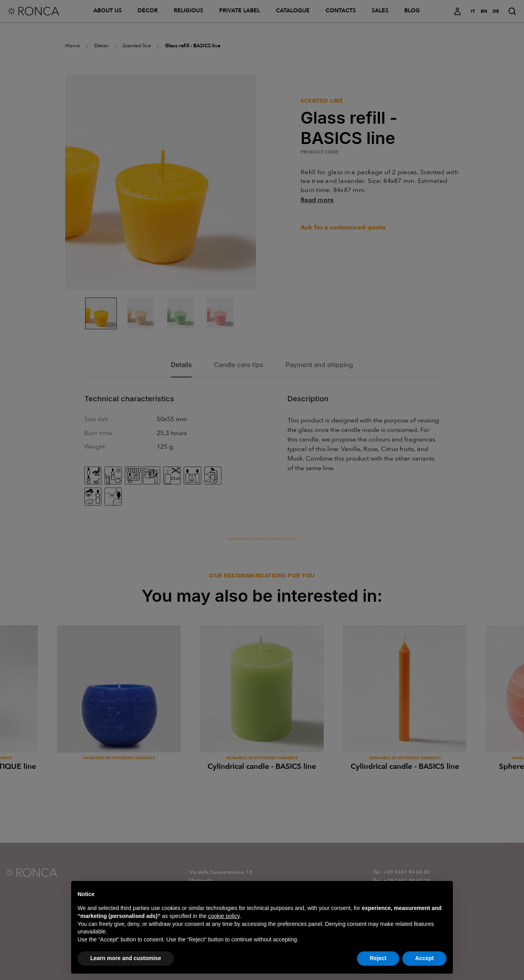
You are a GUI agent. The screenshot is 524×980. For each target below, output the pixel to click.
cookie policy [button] (224, 931)
